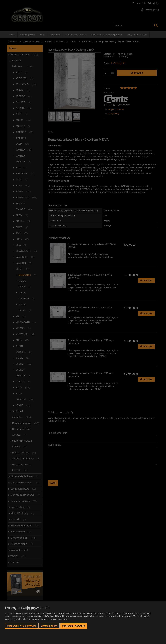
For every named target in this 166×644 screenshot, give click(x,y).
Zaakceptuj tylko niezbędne (22, 626)
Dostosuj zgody (49, 626)
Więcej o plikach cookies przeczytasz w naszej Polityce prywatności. (37, 619)
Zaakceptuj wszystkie (74, 626)
